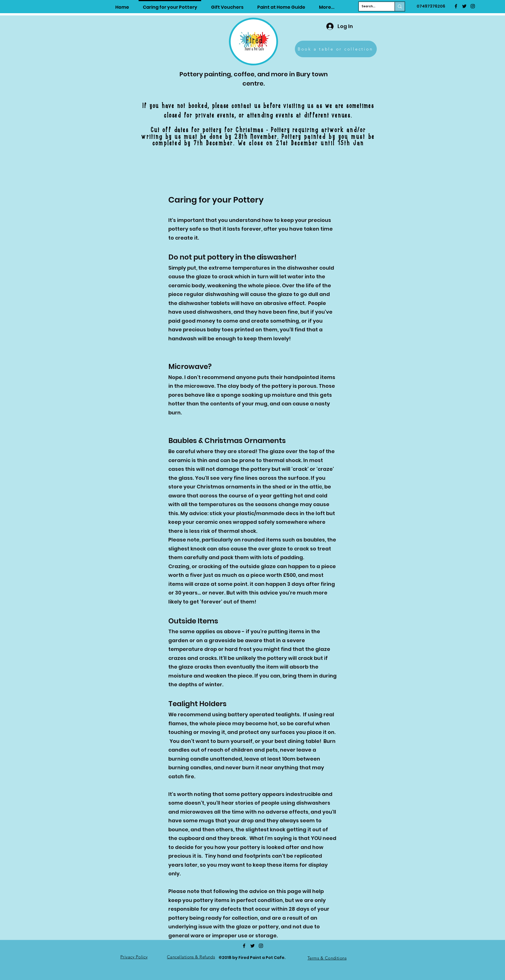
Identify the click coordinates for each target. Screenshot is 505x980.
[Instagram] (473, 6)
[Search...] (372, 6)
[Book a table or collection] (336, 49)
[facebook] (456, 6)
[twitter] (464, 6)
